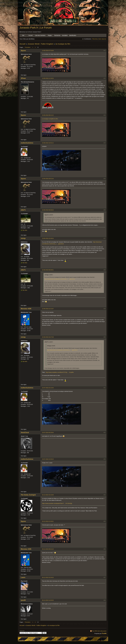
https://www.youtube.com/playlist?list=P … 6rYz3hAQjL (57, 503)
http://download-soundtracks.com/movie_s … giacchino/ (60, 279)
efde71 (23, 210)
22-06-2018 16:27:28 (48, 337)
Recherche (57, 35)
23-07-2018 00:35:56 (48, 433)
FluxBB (104, 633)
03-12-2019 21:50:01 (48, 521)
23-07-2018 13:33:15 (48, 459)
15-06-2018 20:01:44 (48, 179)
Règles (50, 35)
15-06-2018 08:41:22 (48, 115)
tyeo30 (23, 600)
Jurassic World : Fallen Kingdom (41, 44)
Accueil (31, 35)
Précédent (28, 47)
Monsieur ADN (26, 309)
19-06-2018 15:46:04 (48, 238)
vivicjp (23, 238)
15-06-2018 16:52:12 (48, 143)
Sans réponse (102, 39)
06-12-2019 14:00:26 (48, 600)
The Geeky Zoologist (28, 495)
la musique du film (63, 44)
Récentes (95, 39)
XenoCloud (25, 433)
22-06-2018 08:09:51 (48, 270)
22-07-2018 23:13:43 (48, 388)
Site (23, 35)
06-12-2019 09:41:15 (48, 549)
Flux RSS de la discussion (99, 631)
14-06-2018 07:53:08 (48, 51)
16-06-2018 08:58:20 (48, 210)
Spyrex (23, 51)
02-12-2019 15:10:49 (48, 495)
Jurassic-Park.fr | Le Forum (36, 28)
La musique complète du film (50, 119)
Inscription (65, 35)
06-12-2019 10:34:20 (48, 577)
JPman (23, 78)
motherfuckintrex (27, 143)
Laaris (23, 577)
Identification (73, 35)
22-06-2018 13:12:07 (48, 309)
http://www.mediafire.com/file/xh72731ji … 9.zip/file (60, 372)
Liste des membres (40, 35)
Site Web (25, 230)
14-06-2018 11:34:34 (48, 78)
